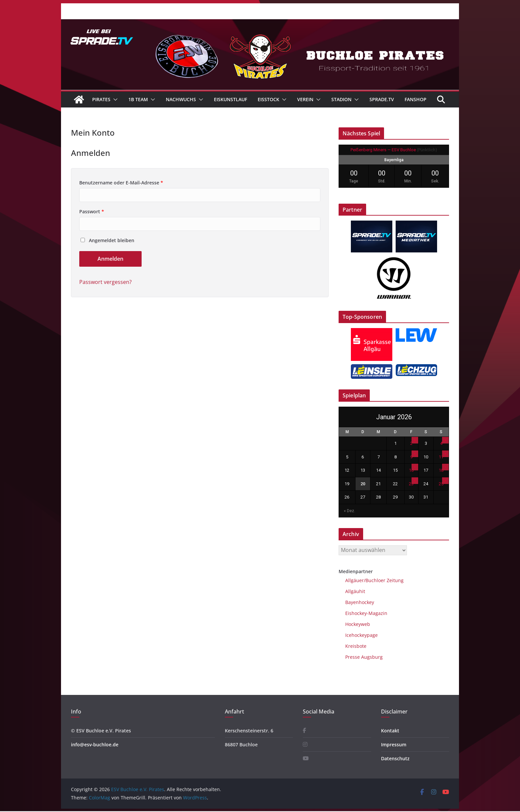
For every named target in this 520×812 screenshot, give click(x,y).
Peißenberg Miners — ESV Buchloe (383, 150)
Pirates (101, 99)
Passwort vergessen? (105, 282)
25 (441, 484)
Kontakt (390, 731)
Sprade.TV (382, 99)
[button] (114, 100)
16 (411, 470)
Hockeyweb (358, 624)
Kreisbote (356, 646)
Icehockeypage (361, 635)
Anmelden (110, 259)
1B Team (138, 99)
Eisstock (268, 99)
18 (441, 470)
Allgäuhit (355, 591)
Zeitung (394, 580)
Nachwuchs (181, 99)
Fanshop (416, 99)
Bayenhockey (360, 602)
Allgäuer (355, 580)
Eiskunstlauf (230, 99)
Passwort (92, 211)
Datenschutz (395, 758)
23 (411, 484)
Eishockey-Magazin (366, 613)
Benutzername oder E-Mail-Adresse (121, 183)
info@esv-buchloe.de (95, 744)
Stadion (341, 99)
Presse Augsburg (364, 657)
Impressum (394, 744)
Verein (305, 99)
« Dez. (350, 511)
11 (441, 457)
